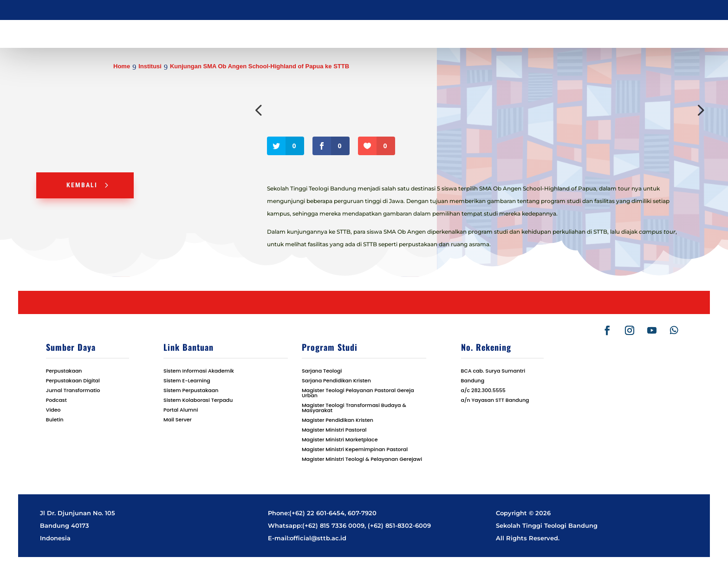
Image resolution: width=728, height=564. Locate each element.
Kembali (82, 185)
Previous (260, 110)
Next (699, 110)
